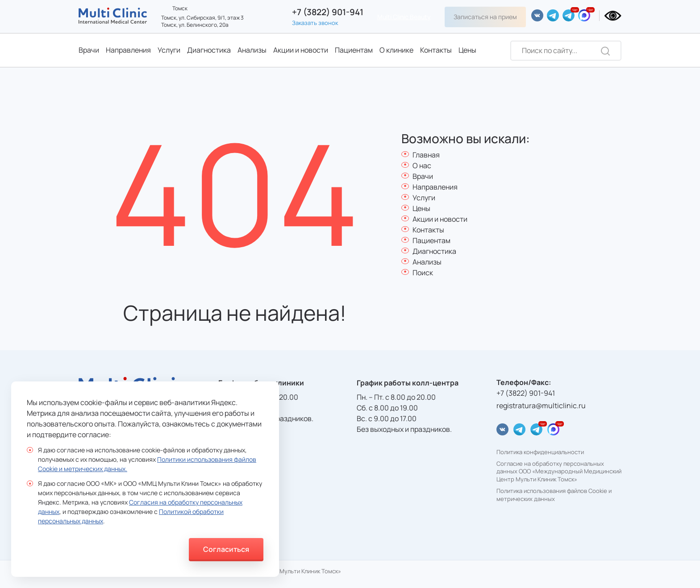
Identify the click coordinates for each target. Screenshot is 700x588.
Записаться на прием (485, 17)
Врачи (89, 50)
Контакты (436, 50)
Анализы (252, 50)
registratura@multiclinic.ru (541, 406)
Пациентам (354, 50)
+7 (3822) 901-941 (328, 12)
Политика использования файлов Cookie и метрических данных (554, 495)
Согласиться (226, 549)
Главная (426, 155)
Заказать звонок (315, 23)
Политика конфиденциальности (540, 452)
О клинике (396, 50)
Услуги (169, 50)
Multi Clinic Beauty (404, 17)
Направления (128, 50)
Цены (467, 50)
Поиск (423, 273)
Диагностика (209, 50)
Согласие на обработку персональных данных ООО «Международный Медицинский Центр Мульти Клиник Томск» (559, 472)
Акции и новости (301, 50)
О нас (422, 166)
